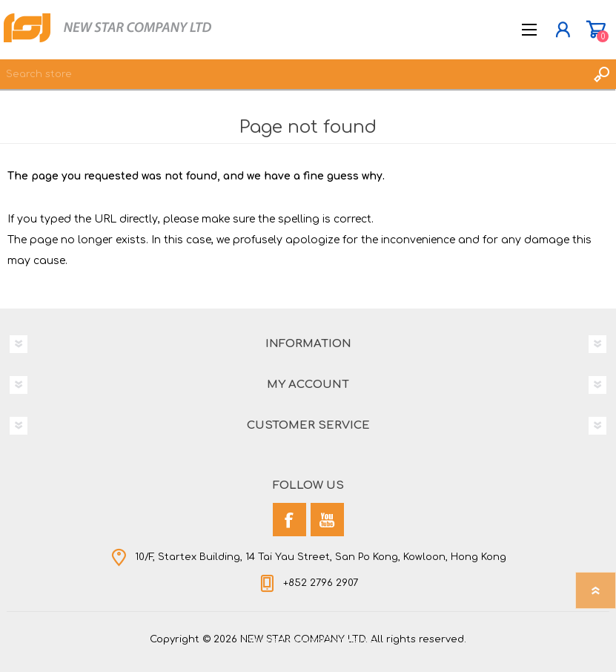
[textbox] (293, 74)
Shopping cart (596, 30)
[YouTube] (327, 520)
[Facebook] (289, 520)
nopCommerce (339, 641)
